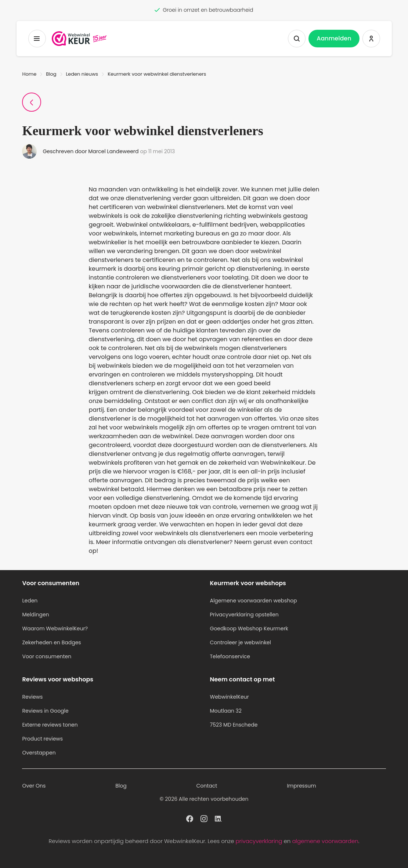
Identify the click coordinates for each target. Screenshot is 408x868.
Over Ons (34, 786)
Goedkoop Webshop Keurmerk (249, 629)
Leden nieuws (82, 74)
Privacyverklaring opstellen (244, 615)
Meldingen (35, 615)
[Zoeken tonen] (297, 39)
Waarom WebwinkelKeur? (55, 629)
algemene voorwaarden (325, 841)
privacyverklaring (259, 841)
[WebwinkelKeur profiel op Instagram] (204, 818)
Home (29, 74)
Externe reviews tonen (50, 725)
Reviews (32, 697)
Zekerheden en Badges (51, 642)
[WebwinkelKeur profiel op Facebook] (190, 818)
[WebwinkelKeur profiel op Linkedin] (218, 818)
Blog (51, 74)
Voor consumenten (47, 656)
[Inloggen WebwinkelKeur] (371, 39)
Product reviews (42, 739)
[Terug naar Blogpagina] (32, 102)
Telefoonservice (230, 656)
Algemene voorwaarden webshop (253, 601)
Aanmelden (334, 38)
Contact (207, 786)
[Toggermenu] (37, 39)
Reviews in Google (45, 711)
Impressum (301, 786)
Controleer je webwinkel (240, 642)
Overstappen (39, 753)
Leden (30, 601)
